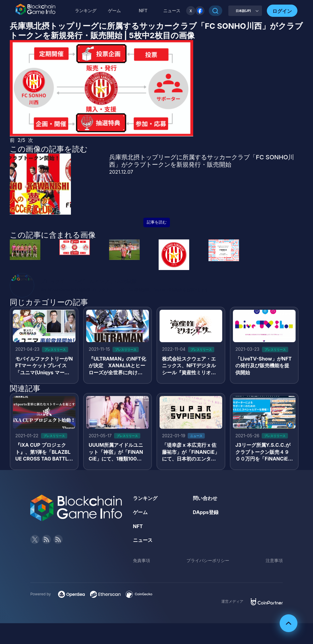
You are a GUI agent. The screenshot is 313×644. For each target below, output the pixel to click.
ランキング (86, 11)
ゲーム (114, 11)
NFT (143, 11)
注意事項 (274, 560)
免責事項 (142, 560)
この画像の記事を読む (49, 149)
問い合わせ (205, 498)
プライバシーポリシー (208, 560)
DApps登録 (206, 512)
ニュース (143, 540)
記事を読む (157, 222)
